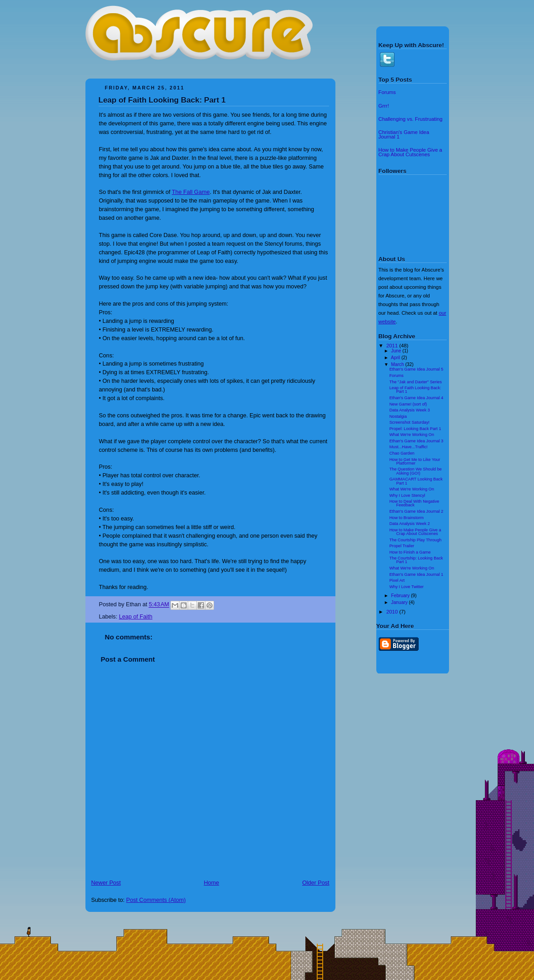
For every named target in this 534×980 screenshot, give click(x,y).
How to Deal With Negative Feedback (414, 503)
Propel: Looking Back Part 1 (415, 429)
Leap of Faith (136, 617)
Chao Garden (402, 453)
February (401, 596)
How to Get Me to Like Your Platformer (415, 461)
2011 (393, 346)
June (397, 351)
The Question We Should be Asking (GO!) (416, 471)
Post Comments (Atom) (156, 900)
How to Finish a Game (410, 552)
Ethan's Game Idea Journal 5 (417, 369)
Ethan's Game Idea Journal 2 (417, 511)
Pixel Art (397, 580)
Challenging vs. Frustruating (411, 119)
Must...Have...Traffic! (409, 447)
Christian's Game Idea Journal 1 (404, 134)
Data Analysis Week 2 (410, 524)
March (398, 364)
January (400, 602)
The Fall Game (191, 192)
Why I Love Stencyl (407, 495)
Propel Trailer (402, 546)
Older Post (316, 883)
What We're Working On (412, 435)
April (396, 358)
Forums (387, 92)
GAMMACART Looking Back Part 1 (416, 481)
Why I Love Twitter (407, 587)
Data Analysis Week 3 (410, 410)
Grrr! (384, 106)
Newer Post (106, 883)
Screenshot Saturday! (409, 422)
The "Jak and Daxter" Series (416, 382)
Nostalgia (398, 416)
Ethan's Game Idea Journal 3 (417, 441)
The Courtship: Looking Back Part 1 (416, 560)
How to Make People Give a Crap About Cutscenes (410, 152)
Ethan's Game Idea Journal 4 (417, 398)
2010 (393, 612)
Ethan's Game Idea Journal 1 (417, 574)
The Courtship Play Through (416, 540)
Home (211, 883)
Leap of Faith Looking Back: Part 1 (162, 100)
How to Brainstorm (407, 518)
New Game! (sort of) (408, 404)
